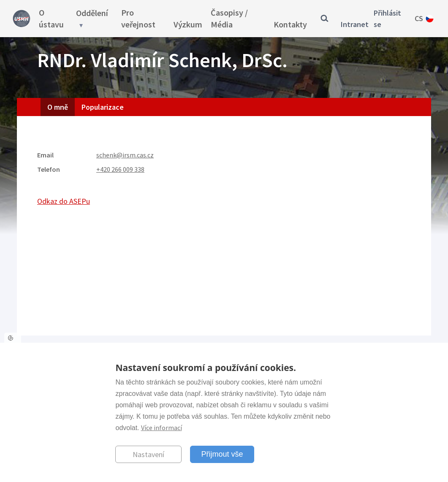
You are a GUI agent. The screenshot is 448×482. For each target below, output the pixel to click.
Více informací (162, 428)
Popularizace (103, 107)
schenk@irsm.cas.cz (125, 155)
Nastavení (148, 454)
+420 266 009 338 (120, 169)
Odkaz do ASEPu (64, 201)
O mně (58, 107)
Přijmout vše (222, 454)
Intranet (355, 24)
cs (419, 18)
